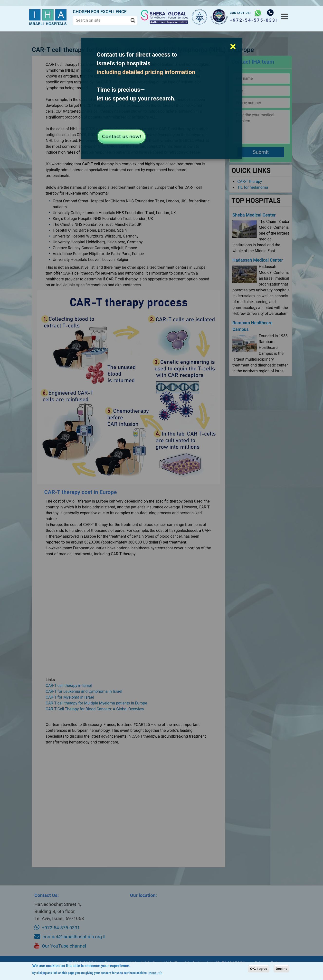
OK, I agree (259, 969)
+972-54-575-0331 (251, 20)
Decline (281, 969)
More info (155, 973)
